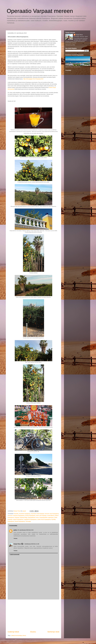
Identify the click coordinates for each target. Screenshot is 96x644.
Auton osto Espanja (41, 515)
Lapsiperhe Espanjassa (30, 519)
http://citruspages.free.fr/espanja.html (33, 79)
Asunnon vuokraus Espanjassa (16, 515)
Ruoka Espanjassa (20, 521)
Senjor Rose (17, 544)
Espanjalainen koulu (33, 517)
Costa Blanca (51, 515)
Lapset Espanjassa (18, 519)
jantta (15, 530)
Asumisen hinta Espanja (37, 514)
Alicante (16, 514)
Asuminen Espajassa (25, 514)
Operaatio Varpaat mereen (40, 11)
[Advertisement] (33, 615)
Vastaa (15, 538)
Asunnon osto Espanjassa (52, 514)
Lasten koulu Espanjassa (44, 519)
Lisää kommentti (15, 555)
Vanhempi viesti (53, 632)
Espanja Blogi (24, 517)
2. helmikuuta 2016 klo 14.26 (31, 544)
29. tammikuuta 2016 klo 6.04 (25, 530)
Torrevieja (28, 521)
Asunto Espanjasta (30, 515)
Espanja (17, 517)
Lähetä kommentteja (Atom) (18, 636)
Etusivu (33, 632)
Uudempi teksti (13, 632)
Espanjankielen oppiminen (47, 517)
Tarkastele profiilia (70, 45)
